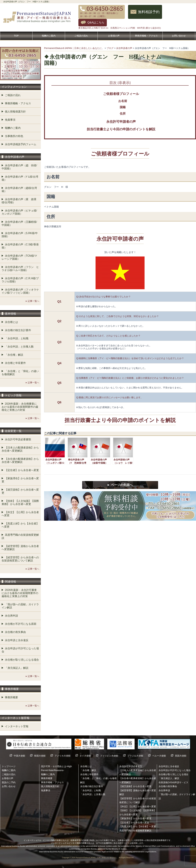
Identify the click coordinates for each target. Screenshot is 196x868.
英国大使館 (181, 756)
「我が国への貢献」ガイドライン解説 (20, 606)
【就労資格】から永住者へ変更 (20, 491)
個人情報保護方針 (15, 112)
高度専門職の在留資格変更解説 (20, 536)
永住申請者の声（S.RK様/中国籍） (20, 235)
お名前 (123, 101)
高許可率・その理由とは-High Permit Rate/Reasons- (56, 768)
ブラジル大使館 (135, 756)
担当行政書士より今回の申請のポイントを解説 (121, 129)
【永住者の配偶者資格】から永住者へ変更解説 (20, 460)
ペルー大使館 (159, 756)
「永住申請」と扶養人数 (19, 347)
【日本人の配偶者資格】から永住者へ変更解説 (20, 449)
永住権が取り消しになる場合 (22, 660)
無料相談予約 (149, 12)
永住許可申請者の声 (121, 122)
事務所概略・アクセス (146, 36)
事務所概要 (11, 697)
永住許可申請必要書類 (18, 439)
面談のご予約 (9, 782)
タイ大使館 (85, 756)
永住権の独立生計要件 (18, 330)
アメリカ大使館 (63, 756)
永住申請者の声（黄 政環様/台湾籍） (19, 201)
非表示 (124, 83)
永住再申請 (11, 616)
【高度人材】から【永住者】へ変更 (20, 525)
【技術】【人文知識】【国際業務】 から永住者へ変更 (20, 503)
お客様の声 (114, 36)
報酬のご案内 (49, 36)
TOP (16, 36)
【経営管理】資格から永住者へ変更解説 (20, 548)
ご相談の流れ (81, 36)
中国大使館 (19, 756)
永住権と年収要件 (15, 363)
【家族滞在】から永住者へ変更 (20, 480)
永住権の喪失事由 (15, 632)
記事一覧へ (33, 301)
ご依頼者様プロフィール (121, 94)
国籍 (123, 107)
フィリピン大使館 (109, 756)
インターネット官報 (17, 726)
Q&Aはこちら (96, 22)
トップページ (9, 766)
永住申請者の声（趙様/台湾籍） (19, 190)
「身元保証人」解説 (17, 668)
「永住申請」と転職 (17, 338)
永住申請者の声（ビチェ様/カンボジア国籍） (19, 212)
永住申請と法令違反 (17, 640)
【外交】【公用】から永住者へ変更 (20, 514)
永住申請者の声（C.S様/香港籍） (20, 246)
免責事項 (10, 120)
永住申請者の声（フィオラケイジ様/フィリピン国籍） (20, 291)
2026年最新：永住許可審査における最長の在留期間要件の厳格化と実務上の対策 (20, 593)
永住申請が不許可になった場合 (20, 650)
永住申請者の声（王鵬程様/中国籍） (19, 223)
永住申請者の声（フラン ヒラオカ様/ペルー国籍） (20, 269)
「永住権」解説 (14, 355)
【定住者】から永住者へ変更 (22, 470)
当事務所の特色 (14, 136)
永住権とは (11, 322)
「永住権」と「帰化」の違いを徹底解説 (20, 373)
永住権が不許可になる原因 (21, 624)
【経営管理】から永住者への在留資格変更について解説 (20, 559)
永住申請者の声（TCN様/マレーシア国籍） (19, 257)
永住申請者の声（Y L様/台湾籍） (20, 178)
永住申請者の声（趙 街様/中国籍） (19, 167)
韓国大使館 (40, 756)
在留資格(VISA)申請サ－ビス (173, 782)
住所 (123, 114)
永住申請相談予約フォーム (21, 144)
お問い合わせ (179, 36)
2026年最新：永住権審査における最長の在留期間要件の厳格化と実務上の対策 (20, 407)
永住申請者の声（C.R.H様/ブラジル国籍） (20, 280)
